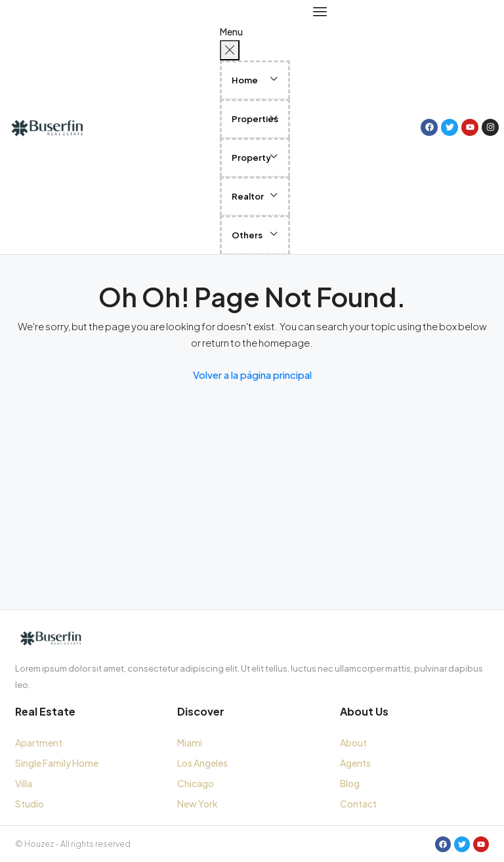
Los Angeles (202, 763)
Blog (350, 783)
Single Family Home (57, 763)
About (353, 743)
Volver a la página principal (252, 375)
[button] (259, 79)
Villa (24, 783)
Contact (358, 804)
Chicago (196, 783)
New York (198, 804)
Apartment (39, 743)
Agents (355, 763)
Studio (30, 804)
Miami (190, 743)
